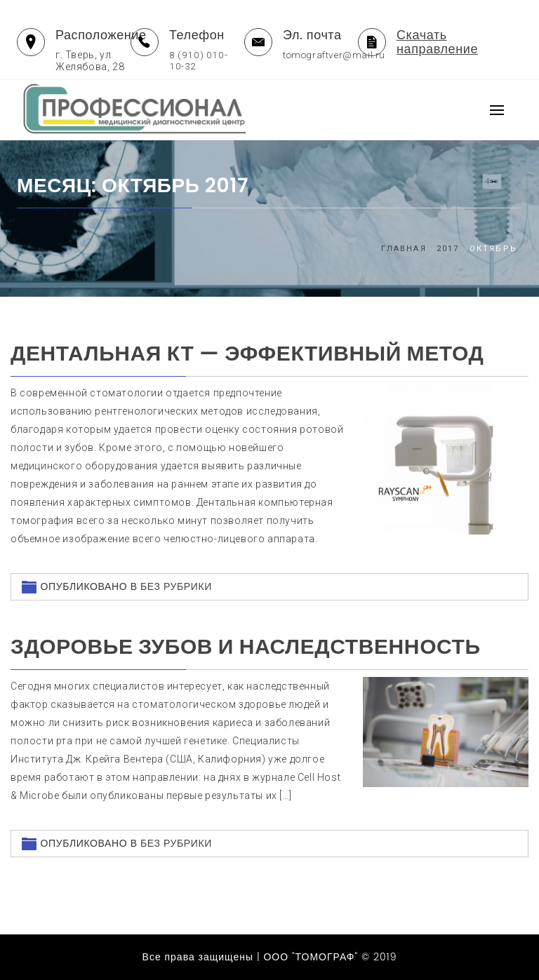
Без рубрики (176, 586)
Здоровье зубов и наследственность (246, 647)
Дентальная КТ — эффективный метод (247, 354)
